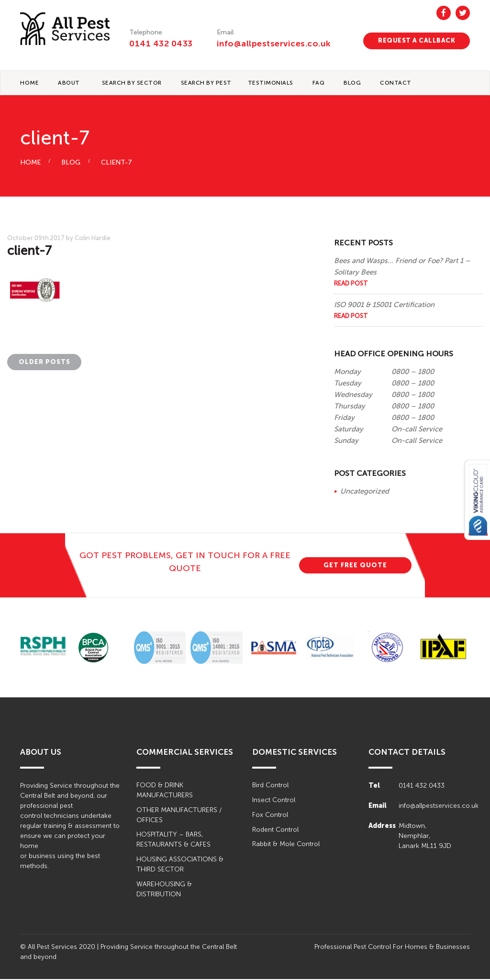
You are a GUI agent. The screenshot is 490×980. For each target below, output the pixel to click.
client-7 (117, 163)
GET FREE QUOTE (355, 566)
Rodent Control (275, 831)
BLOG (352, 83)
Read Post (351, 284)
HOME (30, 163)
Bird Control (270, 786)
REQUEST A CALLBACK (417, 40)
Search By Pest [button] (206, 83)
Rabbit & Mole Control (286, 845)
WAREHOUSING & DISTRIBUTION (164, 891)
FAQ (319, 83)
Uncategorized (365, 492)
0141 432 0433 (161, 44)
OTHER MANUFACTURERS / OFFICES (179, 816)
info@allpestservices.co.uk (275, 44)
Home (29, 83)
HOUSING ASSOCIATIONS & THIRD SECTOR (180, 866)
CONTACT (396, 83)
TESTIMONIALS (271, 83)
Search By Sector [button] (132, 83)
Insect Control (274, 801)
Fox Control (270, 816)
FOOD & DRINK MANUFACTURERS (165, 791)
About (69, 83)
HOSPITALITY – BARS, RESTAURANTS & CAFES (173, 841)
